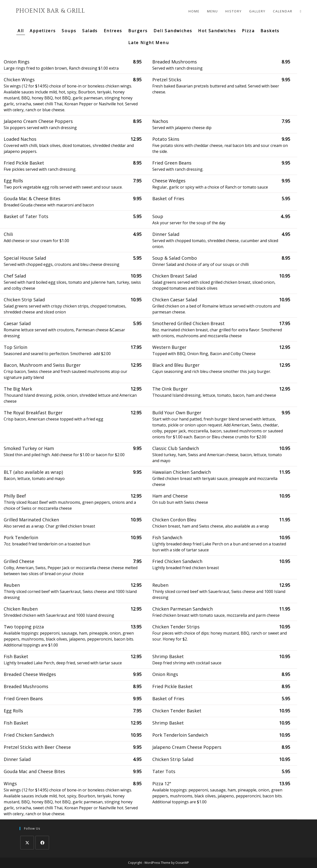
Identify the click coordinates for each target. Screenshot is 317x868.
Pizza (248, 31)
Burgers (138, 31)
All (21, 31)
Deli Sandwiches (173, 31)
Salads (90, 31)
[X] (27, 843)
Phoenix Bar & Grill (50, 11)
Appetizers (43, 31)
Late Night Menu (149, 43)
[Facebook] (42, 843)
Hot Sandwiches (217, 31)
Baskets (270, 31)
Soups (69, 31)
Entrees (113, 31)
